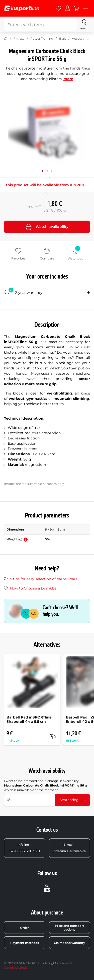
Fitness (19, 39)
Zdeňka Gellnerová (69, 848)
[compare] (53, 737)
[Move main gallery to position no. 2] (52, 171)
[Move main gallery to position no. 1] (47, 171)
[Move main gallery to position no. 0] (43, 171)
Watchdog (72, 800)
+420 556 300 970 (24, 848)
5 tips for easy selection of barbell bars (44, 579)
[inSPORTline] (22, 8)
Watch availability (47, 227)
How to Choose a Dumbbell (34, 588)
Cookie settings (16, 968)
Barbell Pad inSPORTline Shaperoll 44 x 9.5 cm (29, 719)
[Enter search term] (40, 25)
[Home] (6, 39)
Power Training (42, 39)
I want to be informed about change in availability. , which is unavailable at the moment (46, 785)
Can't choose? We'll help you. (60, 611)
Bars (63, 39)
